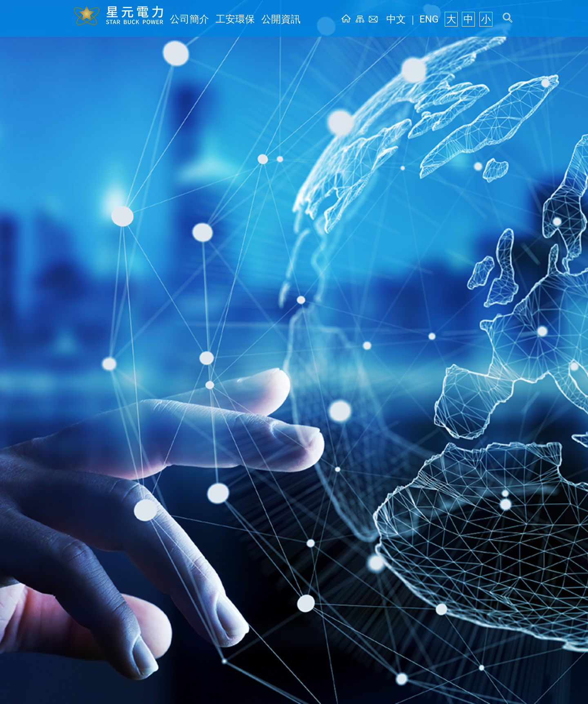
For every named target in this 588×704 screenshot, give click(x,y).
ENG (440, 19)
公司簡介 (185, 19)
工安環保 (220, 19)
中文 (414, 19)
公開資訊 (256, 19)
